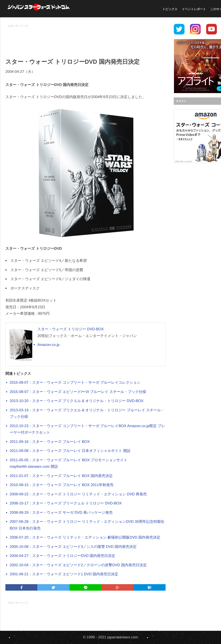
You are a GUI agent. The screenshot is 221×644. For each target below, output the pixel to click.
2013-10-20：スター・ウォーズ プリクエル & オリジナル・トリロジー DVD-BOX (77, 401)
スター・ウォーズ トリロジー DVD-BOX (71, 329)
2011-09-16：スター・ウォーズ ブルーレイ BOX (50, 442)
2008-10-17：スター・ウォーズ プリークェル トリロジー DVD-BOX (66, 503)
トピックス (170, 9)
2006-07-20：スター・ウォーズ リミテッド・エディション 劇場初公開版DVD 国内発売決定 (85, 537)
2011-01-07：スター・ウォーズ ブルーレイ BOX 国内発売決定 (61, 476)
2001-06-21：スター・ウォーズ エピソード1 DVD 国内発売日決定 (64, 574)
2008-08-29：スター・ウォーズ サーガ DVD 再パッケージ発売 (61, 513)
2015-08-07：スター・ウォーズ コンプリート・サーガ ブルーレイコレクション (75, 382)
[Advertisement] (85, 39)
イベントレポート (194, 9)
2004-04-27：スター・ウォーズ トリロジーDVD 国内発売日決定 (62, 556)
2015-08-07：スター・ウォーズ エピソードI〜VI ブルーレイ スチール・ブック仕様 (78, 392)
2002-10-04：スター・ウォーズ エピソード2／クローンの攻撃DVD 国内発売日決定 (78, 565)
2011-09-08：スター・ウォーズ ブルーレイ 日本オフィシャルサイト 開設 (70, 451)
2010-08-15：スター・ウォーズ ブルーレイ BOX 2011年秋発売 (62, 485)
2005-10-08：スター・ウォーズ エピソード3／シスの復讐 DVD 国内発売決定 (73, 547)
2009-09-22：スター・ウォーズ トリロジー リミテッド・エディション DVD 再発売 (78, 494)
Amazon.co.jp (48, 345)
